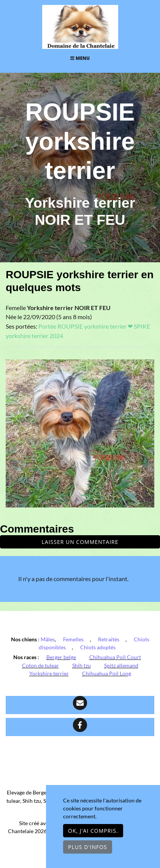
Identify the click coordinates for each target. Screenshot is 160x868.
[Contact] (80, 705)
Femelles (73, 639)
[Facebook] (80, 727)
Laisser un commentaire (80, 542)
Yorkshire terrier (49, 673)
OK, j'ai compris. (93, 831)
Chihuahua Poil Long (107, 673)
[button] (17, 433)
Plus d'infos (88, 847)
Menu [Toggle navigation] (80, 58)
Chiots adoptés (98, 647)
